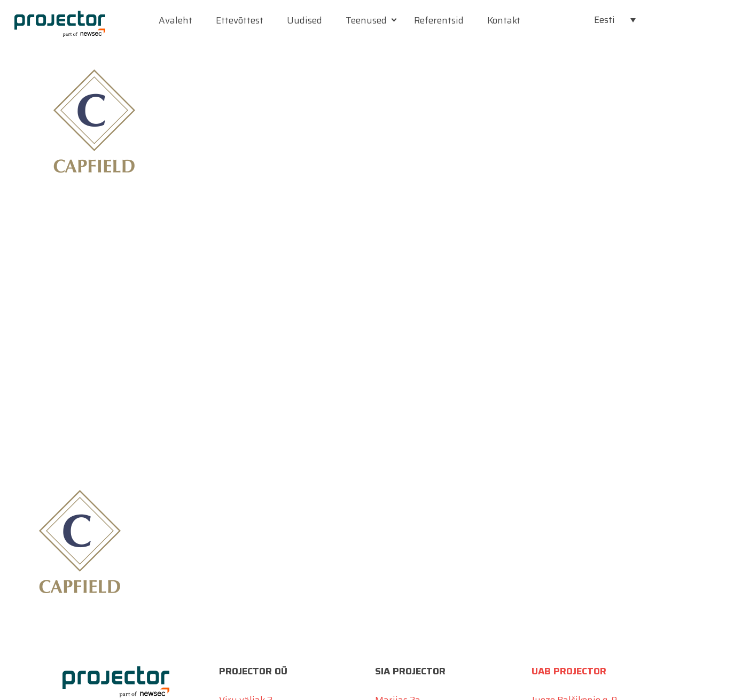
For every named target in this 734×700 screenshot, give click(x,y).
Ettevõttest (240, 20)
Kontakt (504, 20)
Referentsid (439, 20)
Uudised (304, 20)
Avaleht (175, 20)
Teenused (366, 20)
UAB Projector (569, 671)
